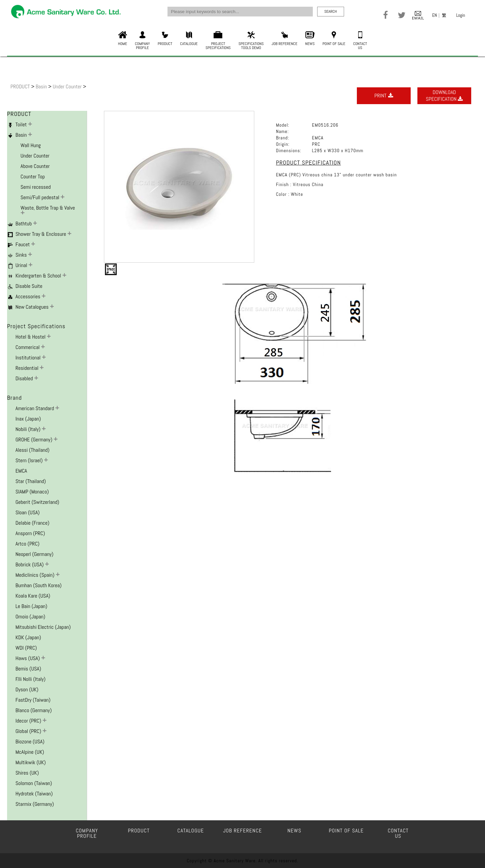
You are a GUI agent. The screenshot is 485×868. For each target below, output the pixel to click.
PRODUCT (165, 39)
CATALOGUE (189, 39)
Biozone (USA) (30, 742)
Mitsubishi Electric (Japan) (43, 627)
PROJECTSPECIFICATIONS (218, 41)
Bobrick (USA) (30, 565)
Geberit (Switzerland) (37, 502)
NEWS (310, 39)
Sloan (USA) (28, 512)
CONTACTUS (360, 41)
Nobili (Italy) (29, 429)
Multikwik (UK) (31, 762)
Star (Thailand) (31, 481)
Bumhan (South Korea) (39, 585)
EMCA (21, 471)
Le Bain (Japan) (31, 606)
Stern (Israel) (30, 460)
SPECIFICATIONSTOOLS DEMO (251, 41)
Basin (42, 86)
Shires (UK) (27, 773)
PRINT (384, 96)
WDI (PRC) (26, 648)
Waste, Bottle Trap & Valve (48, 208)
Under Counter (68, 86)
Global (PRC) (29, 731)
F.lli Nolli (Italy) (30, 679)
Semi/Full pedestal (41, 197)
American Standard (35, 408)
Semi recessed (36, 187)
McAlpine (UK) (30, 752)
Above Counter (35, 166)
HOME (123, 39)
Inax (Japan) (28, 419)
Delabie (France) (32, 523)
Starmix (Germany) (35, 804)
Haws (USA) (28, 658)
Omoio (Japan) (30, 617)
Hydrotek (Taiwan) (34, 794)
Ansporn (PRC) (30, 533)
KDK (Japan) (28, 637)
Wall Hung (31, 145)
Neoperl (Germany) (34, 554)
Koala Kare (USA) (33, 596)
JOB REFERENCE (284, 39)
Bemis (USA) (28, 669)
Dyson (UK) (27, 689)
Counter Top (33, 177)
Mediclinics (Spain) (36, 575)
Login (461, 15)
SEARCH (330, 11)
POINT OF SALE (334, 39)
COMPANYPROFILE (142, 41)
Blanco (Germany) (34, 710)
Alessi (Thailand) (32, 450)
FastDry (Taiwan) (33, 700)
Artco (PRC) (27, 544)
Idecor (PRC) (29, 721)
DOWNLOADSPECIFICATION (444, 96)
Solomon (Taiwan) (34, 783)
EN (435, 15)
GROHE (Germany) (34, 440)
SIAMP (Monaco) (32, 492)
